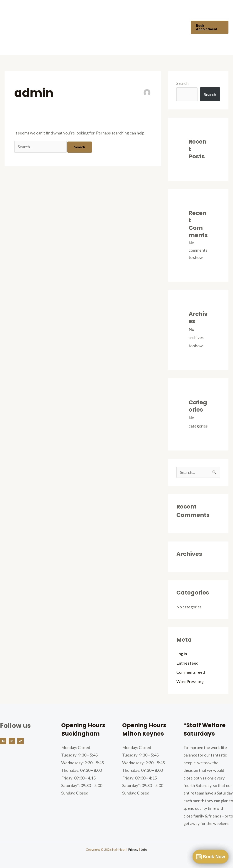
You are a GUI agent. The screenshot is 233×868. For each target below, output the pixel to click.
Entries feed (187, 663)
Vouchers (42, 41)
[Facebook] (3, 741)
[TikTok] (20, 741)
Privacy (133, 849)
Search (182, 83)
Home (39, 14)
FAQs (158, 14)
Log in (182, 654)
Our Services (114, 14)
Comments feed (191, 672)
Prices (140, 14)
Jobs (144, 849)
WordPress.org (190, 681)
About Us (61, 14)
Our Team (86, 14)
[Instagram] (12, 741)
